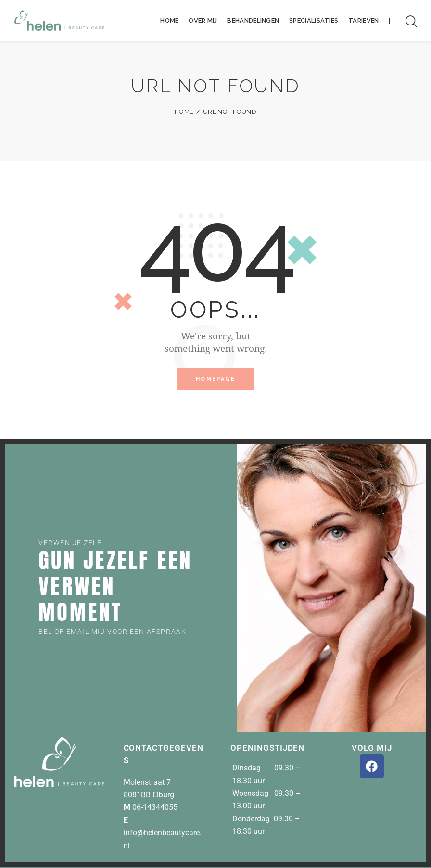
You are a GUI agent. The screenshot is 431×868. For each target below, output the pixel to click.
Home (184, 112)
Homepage (215, 379)
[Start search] (411, 22)
